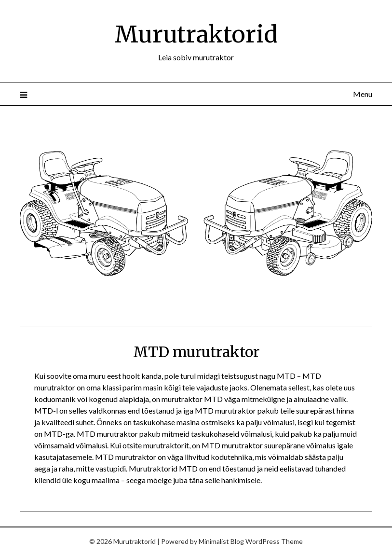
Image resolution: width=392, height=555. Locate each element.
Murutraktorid (196, 34)
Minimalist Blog (221, 541)
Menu (363, 94)
